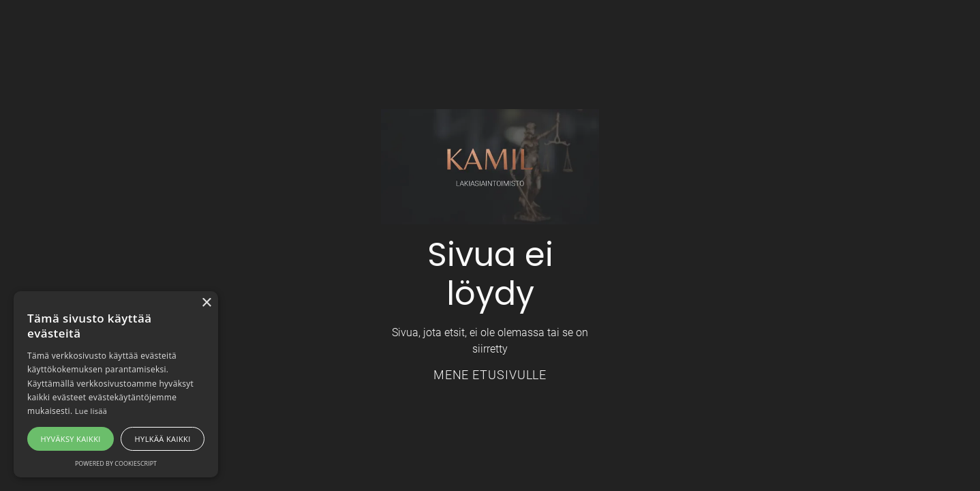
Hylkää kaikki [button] (163, 439)
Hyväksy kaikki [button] (70, 439)
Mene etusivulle (490, 375)
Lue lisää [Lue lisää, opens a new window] (91, 411)
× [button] (206, 303)
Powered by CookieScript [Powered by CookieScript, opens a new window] (116, 463)
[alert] (116, 384)
